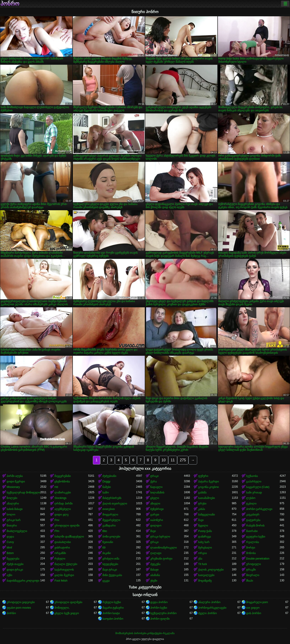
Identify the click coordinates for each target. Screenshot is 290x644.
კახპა (202, 509)
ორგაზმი (60, 553)
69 (104, 548)
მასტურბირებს (112, 498)
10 (164, 460)
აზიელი (155, 504)
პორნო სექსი (159, 608)
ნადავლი (156, 487)
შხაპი (250, 581)
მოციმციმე (205, 581)
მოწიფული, (62, 608)
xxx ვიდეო (253, 608)
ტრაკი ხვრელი (160, 537)
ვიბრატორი (62, 548)
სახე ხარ (204, 542)
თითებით (109, 509)
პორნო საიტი (111, 613)
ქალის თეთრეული (115, 504)
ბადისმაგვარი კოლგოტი (23, 581)
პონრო (10, 4)
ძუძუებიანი (109, 476)
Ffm (57, 531)
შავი (201, 520)
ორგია (202, 553)
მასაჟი (154, 570)
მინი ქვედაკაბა (112, 575)
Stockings (60, 498)
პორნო (11, 613)
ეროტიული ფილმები (68, 602)
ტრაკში (251, 570)
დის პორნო (254, 613)
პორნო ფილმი (160, 619)
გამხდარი (109, 526)
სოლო (11, 515)
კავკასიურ (253, 515)
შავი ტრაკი (110, 570)
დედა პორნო (159, 602)
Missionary (13, 487)
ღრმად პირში (63, 504)
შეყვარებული (111, 520)
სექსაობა (252, 476)
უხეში (154, 581)
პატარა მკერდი (208, 482)
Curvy (10, 542)
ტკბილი (251, 504)
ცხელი (155, 498)
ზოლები (12, 498)
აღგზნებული (63, 509)
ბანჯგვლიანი (206, 515)
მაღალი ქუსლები (66, 564)
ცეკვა (106, 581)
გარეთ (155, 515)
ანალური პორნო (209, 602)
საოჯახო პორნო (113, 619)
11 (173, 460)
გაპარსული (254, 482)
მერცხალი (205, 548)
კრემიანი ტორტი (161, 559)
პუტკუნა (155, 564)
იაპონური (157, 520)
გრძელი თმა (111, 559)
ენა (200, 559)
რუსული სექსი (112, 602)
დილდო (156, 526)
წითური (12, 526)
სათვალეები (206, 575)
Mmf (9, 548)
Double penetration (258, 559)
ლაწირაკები (63, 493)
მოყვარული (110, 515)
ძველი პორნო (207, 613)
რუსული (60, 559)
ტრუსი (202, 504)
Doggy (107, 482)
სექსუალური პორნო (163, 613)
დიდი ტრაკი (15, 570)
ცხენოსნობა (62, 482)
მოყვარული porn (257, 602)
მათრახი (252, 531)
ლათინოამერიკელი (163, 548)
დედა (10, 537)
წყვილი (203, 526)
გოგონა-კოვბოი (208, 487)
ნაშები (107, 487)
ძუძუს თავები (15, 564)
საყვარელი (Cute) (258, 487)
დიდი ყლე (61, 515)
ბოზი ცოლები (111, 537)
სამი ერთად (254, 493)
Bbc (105, 531)
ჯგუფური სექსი (256, 537)
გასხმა (202, 493)
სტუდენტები (110, 564)
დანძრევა (205, 537)
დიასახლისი (63, 542)
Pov (57, 520)
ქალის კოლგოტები (211, 570)
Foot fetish (61, 581)
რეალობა (253, 542)
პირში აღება (15, 476)
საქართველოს (64, 570)
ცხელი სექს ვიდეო (67, 613)
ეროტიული (253, 564)
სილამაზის (157, 493)
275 (183, 460)
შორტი (251, 548)
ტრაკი (154, 476)
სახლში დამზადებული (69, 537)
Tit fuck (202, 564)
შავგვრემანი (63, 476)
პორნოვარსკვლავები (212, 608)
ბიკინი (107, 553)
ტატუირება (253, 520)
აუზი (9, 575)
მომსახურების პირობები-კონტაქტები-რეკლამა (145, 633)
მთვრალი (253, 575)
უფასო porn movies (19, 608)
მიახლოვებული (17, 531)
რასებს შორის (255, 526)
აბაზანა (155, 575)
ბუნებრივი (157, 509)
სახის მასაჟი (15, 509)
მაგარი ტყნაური (113, 608)
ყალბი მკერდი (64, 575)
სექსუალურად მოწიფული (23, 493)
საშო (106, 493)
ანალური (13, 504)
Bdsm (10, 553)
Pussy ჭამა (205, 531)
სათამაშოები (206, 498)
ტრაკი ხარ (14, 520)
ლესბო (251, 498)
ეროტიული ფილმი (67, 526)
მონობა (251, 553)
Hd (56, 487)
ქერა (154, 482)
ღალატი (156, 553)
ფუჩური (203, 476)
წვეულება (13, 559)
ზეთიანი (108, 542)
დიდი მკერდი (16, 482)
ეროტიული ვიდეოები (21, 602)
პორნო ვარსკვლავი (259, 509)
